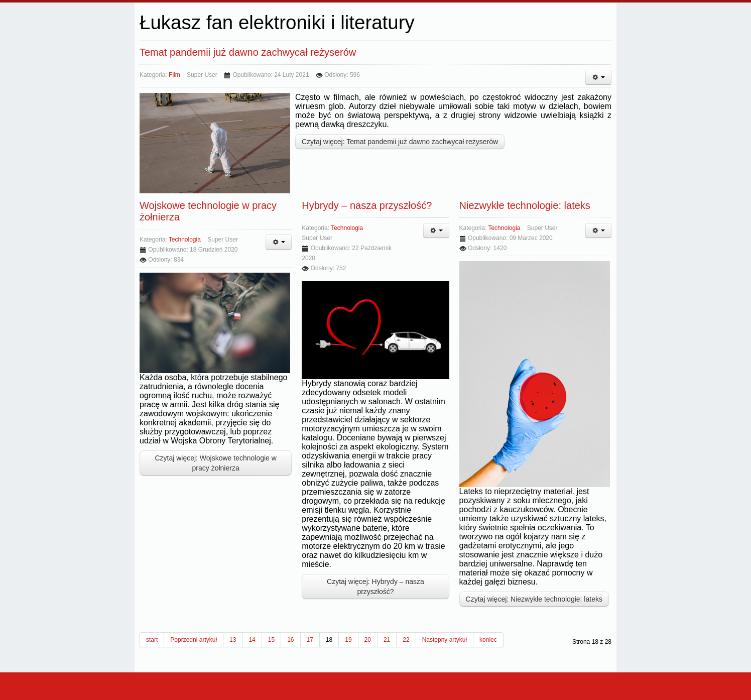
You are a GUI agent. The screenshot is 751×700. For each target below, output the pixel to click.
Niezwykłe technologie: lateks (525, 205)
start (152, 640)
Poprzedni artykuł (194, 640)
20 (368, 640)
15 (271, 640)
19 (348, 640)
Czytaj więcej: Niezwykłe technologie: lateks (534, 599)
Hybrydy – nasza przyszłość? (367, 205)
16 (290, 640)
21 (387, 640)
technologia (185, 240)
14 (252, 640)
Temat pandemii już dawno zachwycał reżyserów (248, 52)
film (174, 75)
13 (233, 640)
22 (406, 640)
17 (310, 640)
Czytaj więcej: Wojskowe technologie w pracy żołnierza (216, 463)
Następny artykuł (445, 640)
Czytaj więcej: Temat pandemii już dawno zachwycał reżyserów (400, 142)
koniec (488, 640)
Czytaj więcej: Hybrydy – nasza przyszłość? (375, 587)
